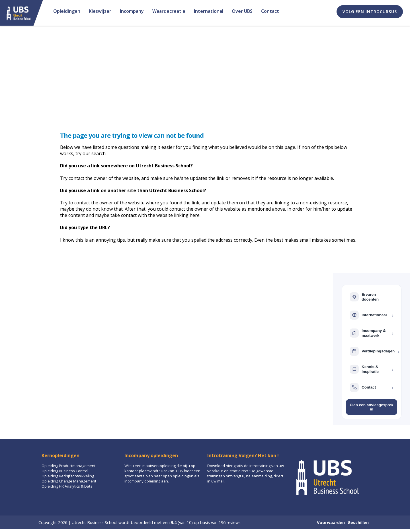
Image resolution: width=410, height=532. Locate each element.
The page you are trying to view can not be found (132, 135)
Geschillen (358, 522)
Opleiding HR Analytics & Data (67, 486)
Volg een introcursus (370, 12)
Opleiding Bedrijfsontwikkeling (68, 476)
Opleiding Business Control (65, 471)
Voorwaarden (331, 522)
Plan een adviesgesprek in (371, 407)
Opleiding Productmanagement (68, 466)
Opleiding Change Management (69, 481)
